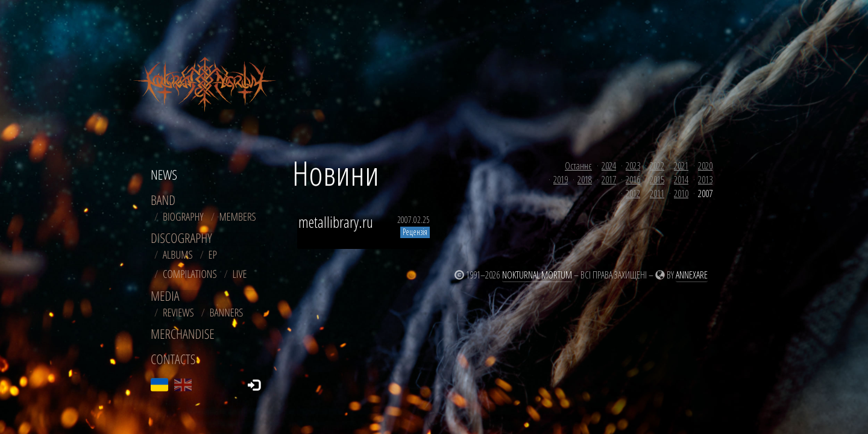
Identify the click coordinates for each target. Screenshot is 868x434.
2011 (657, 193)
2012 (633, 193)
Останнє (578, 166)
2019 (561, 180)
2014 (681, 180)
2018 (585, 180)
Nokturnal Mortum (537, 275)
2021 (681, 166)
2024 (609, 166)
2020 (705, 166)
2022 (657, 166)
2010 (681, 193)
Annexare (692, 275)
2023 (633, 166)
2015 (657, 180)
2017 (609, 180)
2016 (633, 180)
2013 (705, 180)
